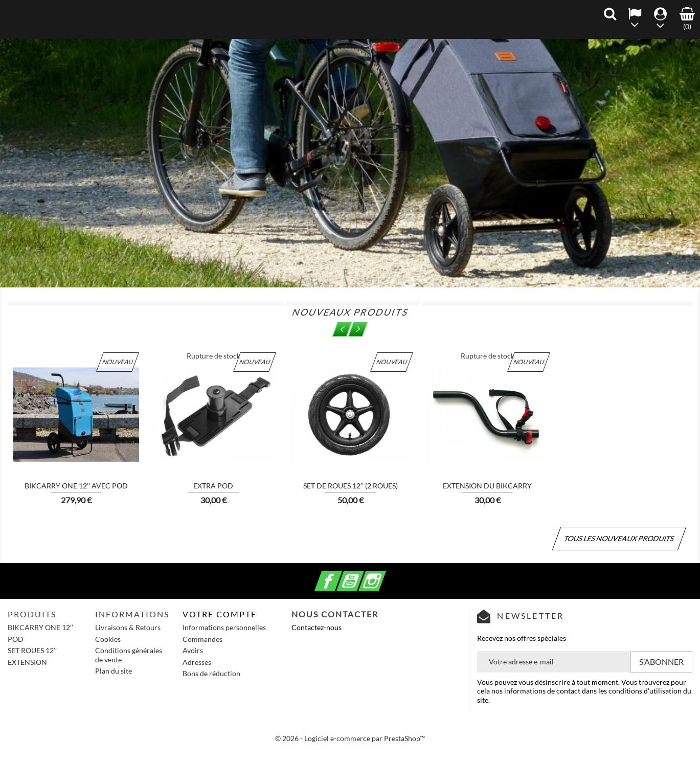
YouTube (363, 575)
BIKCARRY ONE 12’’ (40, 627)
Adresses (197, 662)
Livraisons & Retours (128, 627)
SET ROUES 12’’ (32, 650)
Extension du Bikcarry (487, 486)
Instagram (385, 575)
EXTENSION (27, 662)
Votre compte (220, 614)
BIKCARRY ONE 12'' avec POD (76, 486)
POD (16, 639)
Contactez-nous (317, 627)
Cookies (108, 639)
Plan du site (114, 671)
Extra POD (213, 486)
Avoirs (193, 650)
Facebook (341, 575)
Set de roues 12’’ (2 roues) (351, 486)
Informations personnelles (224, 627)
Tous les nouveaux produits (619, 538)
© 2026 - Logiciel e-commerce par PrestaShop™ (350, 738)
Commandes (202, 639)
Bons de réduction (211, 673)
